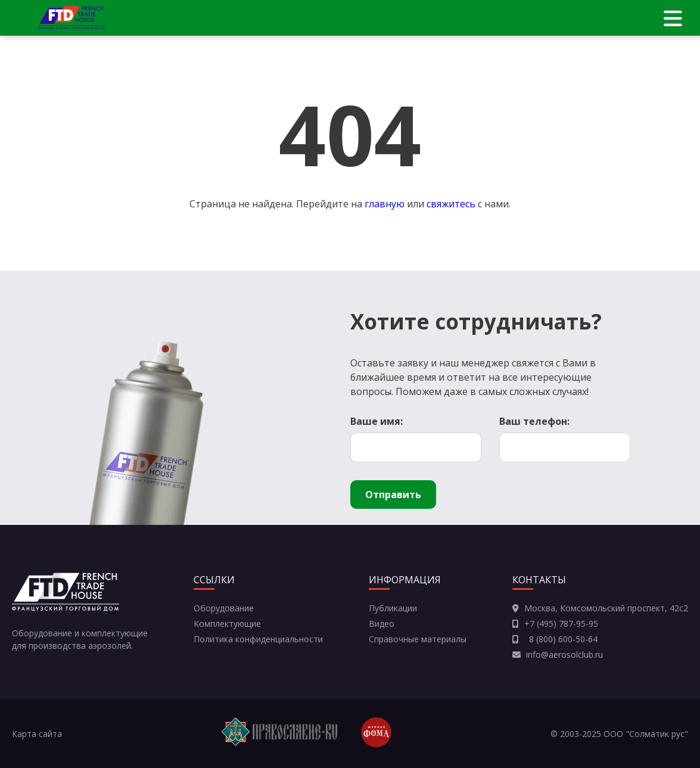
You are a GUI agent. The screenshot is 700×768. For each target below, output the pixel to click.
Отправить (393, 495)
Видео (382, 624)
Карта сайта (37, 734)
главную (385, 204)
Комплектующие (227, 624)
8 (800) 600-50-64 (561, 639)
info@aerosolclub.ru (564, 654)
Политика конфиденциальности (258, 639)
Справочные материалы (418, 639)
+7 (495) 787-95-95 (561, 624)
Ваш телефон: (534, 421)
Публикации (393, 608)
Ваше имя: (377, 421)
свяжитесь (451, 204)
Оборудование (224, 608)
